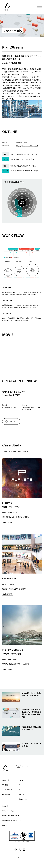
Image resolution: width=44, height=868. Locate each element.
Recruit (22, 794)
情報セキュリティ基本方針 (11, 816)
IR (20, 790)
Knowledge (6, 794)
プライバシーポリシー (9, 811)
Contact (5, 806)
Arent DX (5, 780)
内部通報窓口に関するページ (12, 820)
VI (27, 766)
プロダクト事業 (7, 790)
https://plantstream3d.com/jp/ (27, 146)
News (21, 780)
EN (23, 766)
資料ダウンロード (24, 799)
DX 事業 (5, 785)
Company (22, 785)
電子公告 (5, 825)
